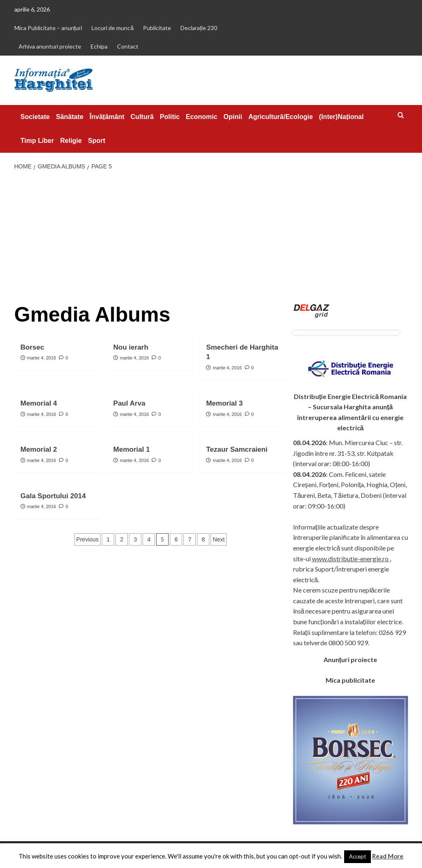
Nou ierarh (131, 347)
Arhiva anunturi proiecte (50, 46)
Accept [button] (358, 856)
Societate (35, 117)
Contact (128, 46)
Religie (71, 141)
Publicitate (157, 28)
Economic (202, 117)
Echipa (99, 46)
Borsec (33, 347)
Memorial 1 (132, 449)
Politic (170, 117)
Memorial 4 (39, 403)
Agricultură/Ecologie (281, 117)
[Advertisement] (211, 238)
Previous (87, 539)
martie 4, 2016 (42, 358)
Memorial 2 (39, 449)
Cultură (142, 117)
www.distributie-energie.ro (351, 559)
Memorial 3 (224, 403)
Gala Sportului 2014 (53, 496)
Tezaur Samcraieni (237, 449)
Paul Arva (129, 403)
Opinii (233, 117)
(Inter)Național (341, 117)
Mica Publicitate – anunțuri (48, 28)
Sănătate (70, 117)
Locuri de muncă (113, 28)
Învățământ (107, 117)
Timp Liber (38, 141)
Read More (388, 856)
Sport (96, 141)
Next (219, 539)
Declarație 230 (199, 28)
